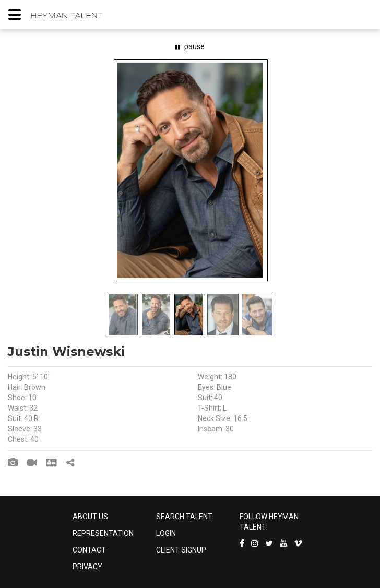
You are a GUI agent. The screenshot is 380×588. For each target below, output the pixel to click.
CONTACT (89, 550)
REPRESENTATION (103, 533)
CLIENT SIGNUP (181, 550)
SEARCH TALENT (184, 517)
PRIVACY (87, 567)
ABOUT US (90, 517)
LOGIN (166, 533)
